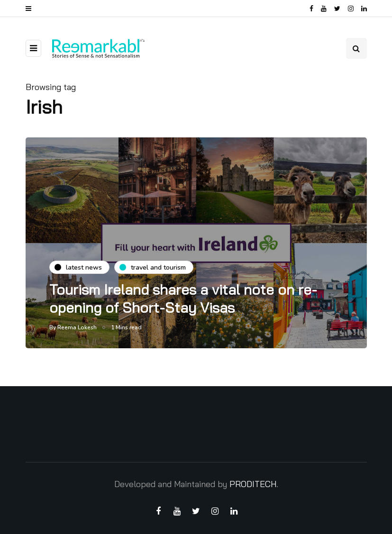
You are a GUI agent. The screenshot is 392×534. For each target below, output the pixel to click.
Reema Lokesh (77, 327)
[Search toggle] (356, 48)
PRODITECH (253, 484)
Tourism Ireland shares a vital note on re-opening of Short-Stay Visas (183, 299)
